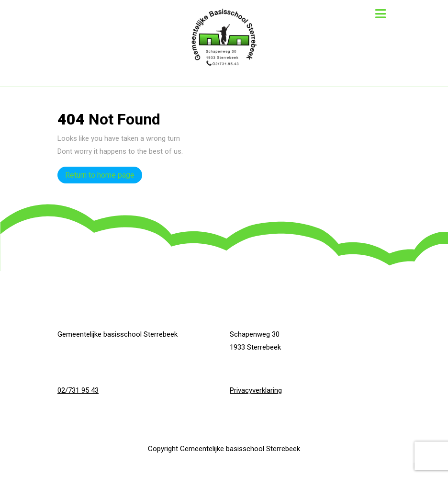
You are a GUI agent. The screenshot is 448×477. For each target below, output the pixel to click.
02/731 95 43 (78, 390)
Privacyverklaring (256, 390)
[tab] (381, 14)
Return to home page (104, 173)
